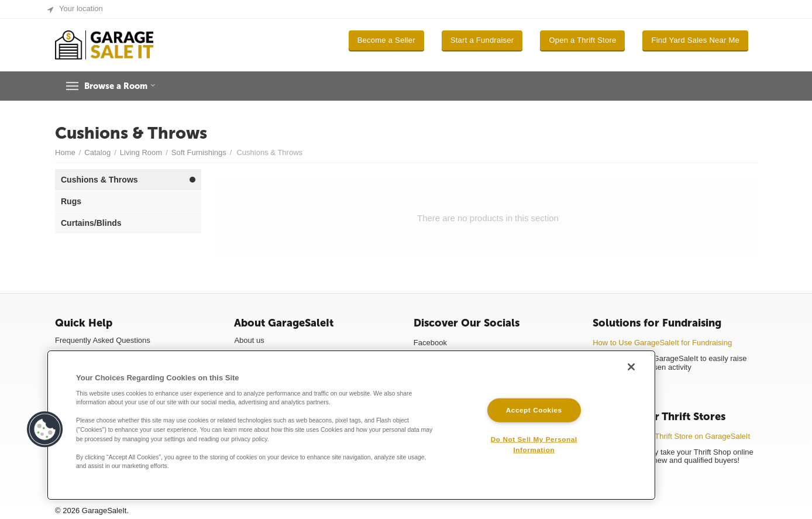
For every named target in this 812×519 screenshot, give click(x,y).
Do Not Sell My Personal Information (534, 444)
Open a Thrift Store (582, 40)
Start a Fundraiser (482, 40)
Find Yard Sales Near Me (695, 40)
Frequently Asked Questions (103, 340)
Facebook (430, 343)
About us (249, 340)
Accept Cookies (534, 410)
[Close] (631, 367)
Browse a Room (124, 86)
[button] (45, 429)
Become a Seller (386, 40)
